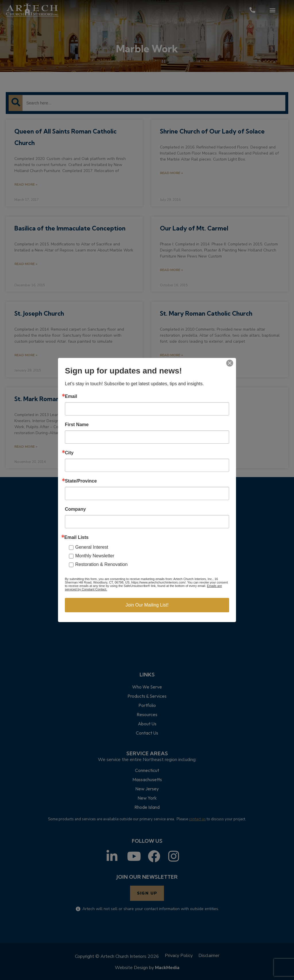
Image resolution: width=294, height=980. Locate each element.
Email (71, 396)
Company (75, 509)
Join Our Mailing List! (147, 605)
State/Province (81, 481)
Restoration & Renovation (101, 564)
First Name (77, 425)
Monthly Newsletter (95, 556)
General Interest (92, 547)
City (69, 453)
